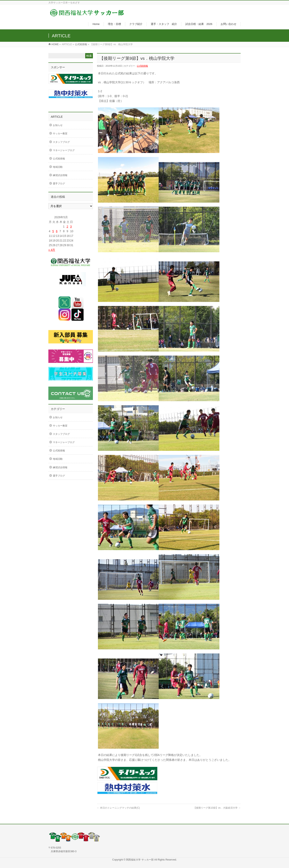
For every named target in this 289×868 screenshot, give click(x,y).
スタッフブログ (61, 142)
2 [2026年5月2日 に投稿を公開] (67, 227)
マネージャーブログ (64, 150)
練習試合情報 (60, 175)
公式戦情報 (81, 44)
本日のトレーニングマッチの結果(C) (118, 808)
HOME (55, 44)
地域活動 (58, 167)
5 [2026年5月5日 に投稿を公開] (53, 231)
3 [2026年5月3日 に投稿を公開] (71, 227)
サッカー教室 (60, 134)
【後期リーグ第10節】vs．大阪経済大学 (217, 808)
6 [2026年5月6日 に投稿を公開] (57, 231)
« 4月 (52, 250)
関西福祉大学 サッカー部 (140, 860)
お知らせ (58, 125)
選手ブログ (59, 184)
